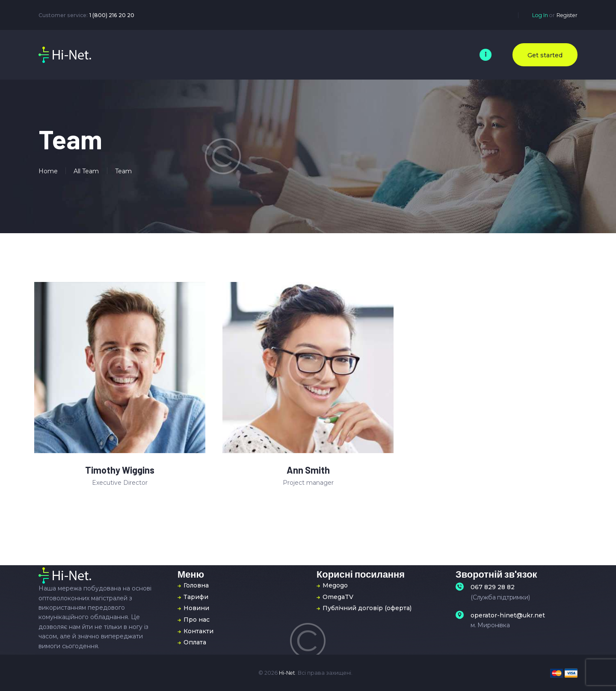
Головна (196, 585)
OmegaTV (338, 597)
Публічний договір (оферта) (367, 608)
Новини (196, 608)
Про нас (197, 620)
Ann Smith (308, 470)
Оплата (195, 642)
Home (48, 171)
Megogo (335, 585)
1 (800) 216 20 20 (112, 15)
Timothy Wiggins (120, 470)
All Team (86, 171)
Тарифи (196, 597)
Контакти (198, 631)
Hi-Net (287, 673)
